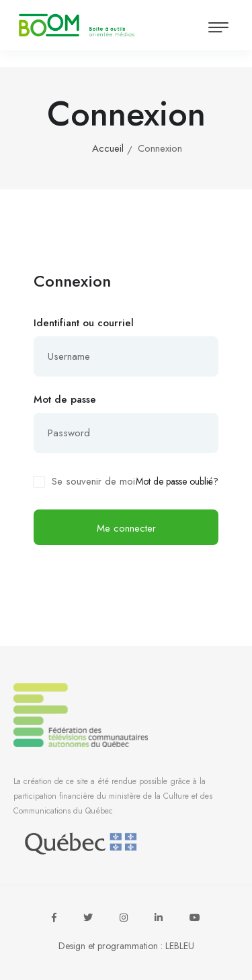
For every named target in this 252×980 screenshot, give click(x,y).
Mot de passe (65, 399)
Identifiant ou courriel (84, 323)
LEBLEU (180, 946)
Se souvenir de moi (93, 481)
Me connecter (126, 528)
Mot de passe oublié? (177, 482)
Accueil (108, 148)
